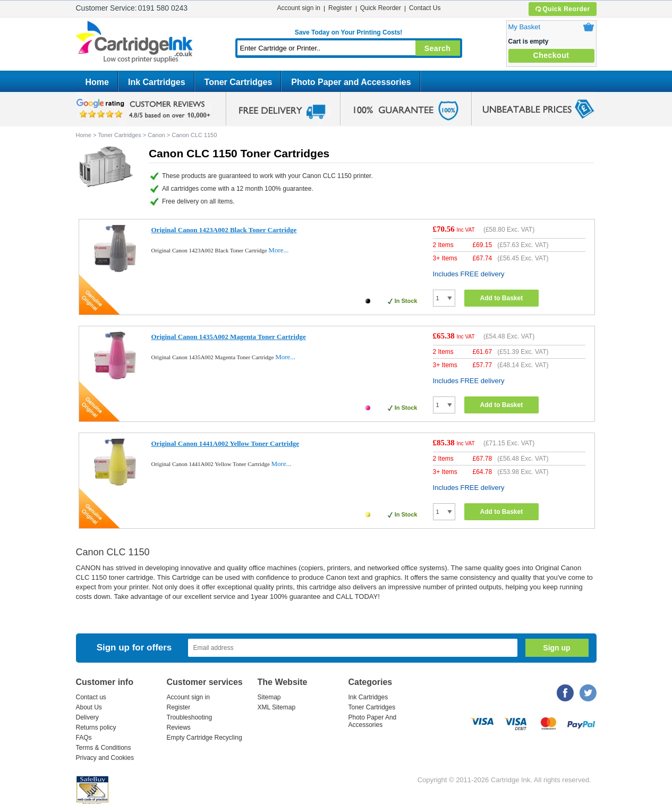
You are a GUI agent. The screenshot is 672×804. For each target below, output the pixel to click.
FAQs (84, 738)
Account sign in (299, 8)
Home (97, 82)
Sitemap (269, 697)
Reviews (179, 727)
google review (145, 109)
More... (278, 250)
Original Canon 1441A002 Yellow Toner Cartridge (225, 443)
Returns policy (96, 727)
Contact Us (425, 8)
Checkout (551, 55)
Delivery (87, 717)
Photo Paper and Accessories (351, 82)
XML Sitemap (277, 707)
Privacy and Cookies (105, 758)
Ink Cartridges (157, 82)
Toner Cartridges (239, 82)
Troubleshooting (190, 717)
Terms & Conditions (104, 748)
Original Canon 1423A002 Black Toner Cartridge (224, 230)
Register (340, 8)
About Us (89, 707)
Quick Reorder (562, 9)
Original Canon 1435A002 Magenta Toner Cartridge (229, 337)
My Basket (525, 27)
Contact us (91, 697)
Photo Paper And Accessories (373, 721)
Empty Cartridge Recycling (205, 738)
